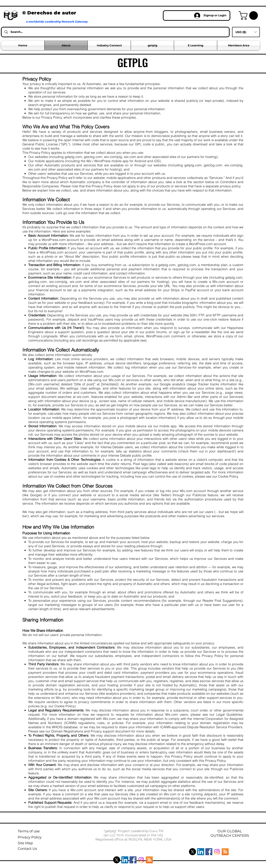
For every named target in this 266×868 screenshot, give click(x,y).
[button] (249, 15)
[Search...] (115, 32)
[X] (117, 860)
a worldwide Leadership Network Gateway (57, 22)
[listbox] (246, 32)
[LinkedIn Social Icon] (125, 860)
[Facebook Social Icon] (133, 860)
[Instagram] (141, 860)
